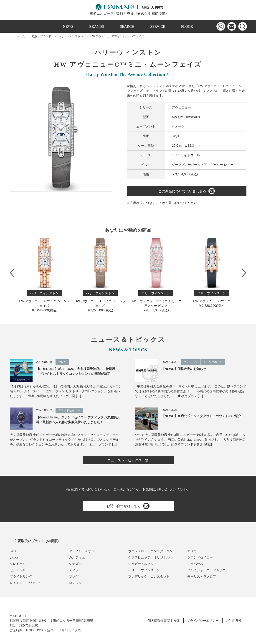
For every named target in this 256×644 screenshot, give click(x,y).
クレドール (18, 564)
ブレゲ (74, 576)
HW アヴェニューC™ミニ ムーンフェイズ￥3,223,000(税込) (100, 275)
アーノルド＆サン (82, 551)
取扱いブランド (42, 36)
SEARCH (127, 26)
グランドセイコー (200, 557)
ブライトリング (21, 576)
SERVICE (158, 26)
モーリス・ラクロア (202, 576)
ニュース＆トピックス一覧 (128, 460)
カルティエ (77, 557)
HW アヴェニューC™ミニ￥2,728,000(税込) (212, 272)
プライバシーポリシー (203, 621)
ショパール (195, 564)
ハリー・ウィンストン (144, 570)
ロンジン (75, 583)
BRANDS (97, 26)
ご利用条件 (234, 621)
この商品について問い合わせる (187, 191)
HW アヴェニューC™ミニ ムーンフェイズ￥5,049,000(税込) (44, 275)
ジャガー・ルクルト (142, 564)
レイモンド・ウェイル (26, 583)
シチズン (75, 564)
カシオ (15, 557)
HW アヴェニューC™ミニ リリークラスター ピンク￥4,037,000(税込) (156, 275)
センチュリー (19, 570)
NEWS (68, 26)
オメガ (192, 551)
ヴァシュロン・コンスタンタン (150, 551)
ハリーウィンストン (71, 36)
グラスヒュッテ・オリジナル (149, 557)
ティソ (74, 570)
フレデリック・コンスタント (149, 576)
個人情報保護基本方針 (164, 621)
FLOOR (187, 26)
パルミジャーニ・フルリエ (206, 570)
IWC (13, 551)
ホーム (21, 36)
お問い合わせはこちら (128, 506)
